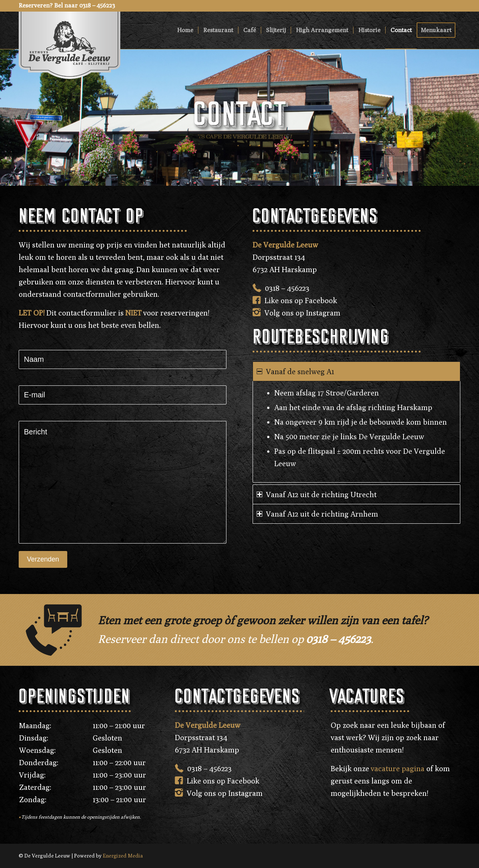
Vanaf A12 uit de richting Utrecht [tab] (317, 494)
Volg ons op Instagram (302, 313)
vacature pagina (398, 768)
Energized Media (123, 856)
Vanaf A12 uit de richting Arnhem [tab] (317, 514)
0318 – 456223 (287, 288)
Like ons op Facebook (301, 300)
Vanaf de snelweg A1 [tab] (295, 371)
